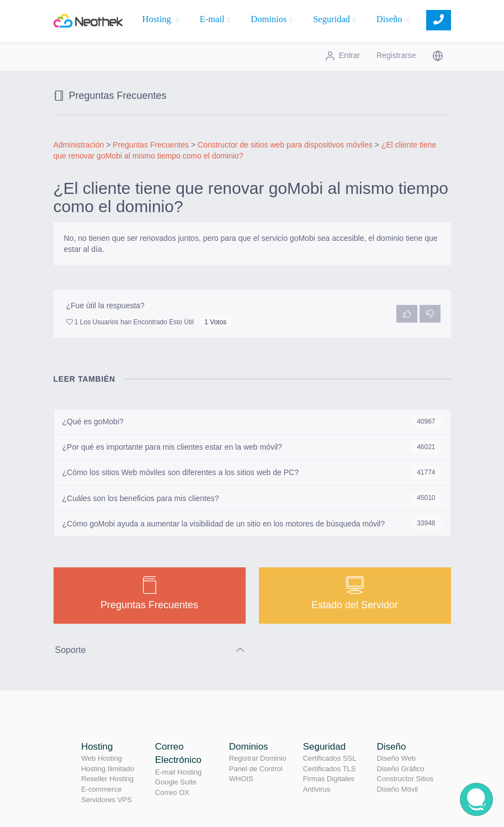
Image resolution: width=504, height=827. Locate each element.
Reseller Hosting (107, 779)
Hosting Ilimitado (108, 769)
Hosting (161, 19)
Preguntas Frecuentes (151, 145)
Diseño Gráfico (401, 769)
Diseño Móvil (397, 789)
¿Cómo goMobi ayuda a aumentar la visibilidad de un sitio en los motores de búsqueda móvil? (252, 523)
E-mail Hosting (179, 772)
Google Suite (176, 782)
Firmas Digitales (329, 779)
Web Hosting (102, 758)
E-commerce (102, 789)
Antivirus (317, 789)
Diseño (393, 19)
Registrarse (396, 55)
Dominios (271, 19)
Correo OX (172, 792)
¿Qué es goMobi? (252, 422)
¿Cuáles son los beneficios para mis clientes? (252, 498)
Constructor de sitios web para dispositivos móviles (285, 145)
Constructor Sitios (405, 779)
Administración (79, 145)
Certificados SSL (330, 758)
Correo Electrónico (178, 753)
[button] (438, 55)
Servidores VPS (107, 800)
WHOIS (241, 779)
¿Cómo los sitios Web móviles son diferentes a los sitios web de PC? (252, 473)
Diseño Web (397, 758)
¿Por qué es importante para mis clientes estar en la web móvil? (252, 447)
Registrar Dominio (258, 758)
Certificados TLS (330, 769)
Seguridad (334, 19)
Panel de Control (256, 769)
